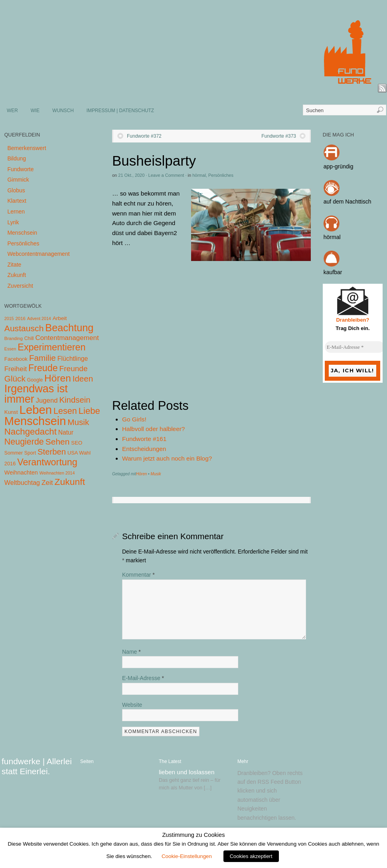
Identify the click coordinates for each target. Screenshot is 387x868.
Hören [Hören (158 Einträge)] (58, 378)
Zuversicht (20, 286)
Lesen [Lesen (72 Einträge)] (65, 411)
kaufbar (333, 272)
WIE (35, 111)
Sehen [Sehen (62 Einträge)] (58, 442)
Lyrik (13, 222)
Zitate (14, 265)
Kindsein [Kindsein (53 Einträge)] (75, 400)
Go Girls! (134, 419)
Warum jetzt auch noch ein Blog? (167, 458)
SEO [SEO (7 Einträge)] (77, 443)
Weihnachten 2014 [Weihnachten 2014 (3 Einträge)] (57, 473)
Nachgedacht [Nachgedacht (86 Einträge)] (31, 432)
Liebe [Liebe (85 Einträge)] (89, 411)
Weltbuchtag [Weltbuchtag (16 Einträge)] (22, 482)
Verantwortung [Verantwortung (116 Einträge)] (47, 462)
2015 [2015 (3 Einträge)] (9, 318)
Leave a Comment (166, 175)
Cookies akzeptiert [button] (251, 856)
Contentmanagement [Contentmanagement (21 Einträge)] (67, 338)
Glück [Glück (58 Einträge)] (15, 379)
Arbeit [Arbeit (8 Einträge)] (60, 318)
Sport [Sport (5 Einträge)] (30, 453)
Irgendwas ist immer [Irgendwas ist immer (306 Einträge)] (36, 394)
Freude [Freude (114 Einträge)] (43, 368)
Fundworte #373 (279, 136)
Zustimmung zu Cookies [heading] (193, 835)
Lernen (16, 212)
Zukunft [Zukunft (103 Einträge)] (70, 482)
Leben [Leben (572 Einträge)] (36, 410)
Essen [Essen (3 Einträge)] (10, 349)
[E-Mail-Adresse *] (355, 347)
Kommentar (138, 575)
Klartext (17, 201)
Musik (156, 474)
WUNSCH (63, 111)
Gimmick (18, 180)
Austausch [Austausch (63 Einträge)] (24, 328)
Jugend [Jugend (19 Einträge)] (47, 400)
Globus (16, 190)
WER (12, 111)
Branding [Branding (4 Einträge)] (14, 338)
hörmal (199, 175)
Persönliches (221, 175)
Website (132, 705)
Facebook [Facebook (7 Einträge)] (16, 359)
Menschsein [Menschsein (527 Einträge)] (35, 421)
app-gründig (339, 166)
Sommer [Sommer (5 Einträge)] (14, 453)
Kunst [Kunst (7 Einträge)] (11, 412)
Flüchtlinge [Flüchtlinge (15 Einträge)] (73, 359)
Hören (141, 474)
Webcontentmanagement (38, 254)
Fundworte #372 (144, 136)
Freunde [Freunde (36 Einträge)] (74, 369)
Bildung (17, 158)
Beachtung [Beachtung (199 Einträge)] (69, 328)
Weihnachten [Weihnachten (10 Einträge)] (21, 473)
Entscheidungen (144, 449)
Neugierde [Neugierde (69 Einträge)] (24, 442)
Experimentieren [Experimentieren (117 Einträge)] (51, 347)
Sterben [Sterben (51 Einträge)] (52, 452)
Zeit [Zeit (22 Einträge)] (47, 482)
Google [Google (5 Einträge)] (35, 380)
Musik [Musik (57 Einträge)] (78, 422)
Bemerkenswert (27, 148)
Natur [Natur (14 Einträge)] (66, 432)
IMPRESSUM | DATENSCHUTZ (120, 111)
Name (131, 652)
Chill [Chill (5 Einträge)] (29, 338)
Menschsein (22, 233)
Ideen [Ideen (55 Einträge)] (83, 379)
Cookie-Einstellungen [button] (187, 856)
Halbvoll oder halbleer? (153, 429)
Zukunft (17, 275)
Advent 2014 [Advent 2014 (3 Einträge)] (39, 318)
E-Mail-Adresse (143, 678)
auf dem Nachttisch (348, 202)
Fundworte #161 (144, 439)
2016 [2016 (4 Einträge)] (20, 318)
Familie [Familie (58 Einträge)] (42, 358)
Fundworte (20, 169)
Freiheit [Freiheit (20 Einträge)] (16, 369)
